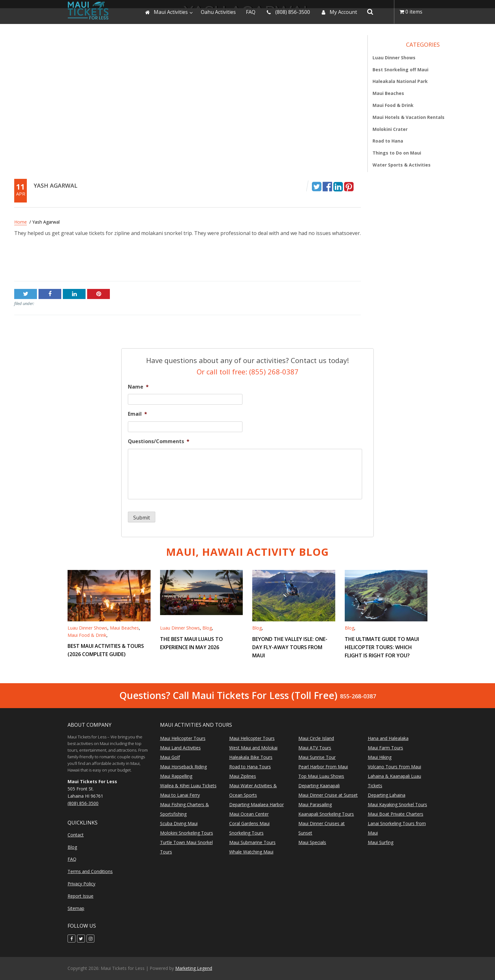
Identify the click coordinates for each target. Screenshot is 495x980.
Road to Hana (388, 141)
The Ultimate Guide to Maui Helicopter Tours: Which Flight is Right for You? (382, 647)
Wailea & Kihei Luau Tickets (188, 786)
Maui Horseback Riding (183, 767)
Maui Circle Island (316, 738)
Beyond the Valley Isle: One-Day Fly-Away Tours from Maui (290, 647)
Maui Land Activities (180, 748)
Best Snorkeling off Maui (400, 70)
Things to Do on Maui (397, 153)
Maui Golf (170, 757)
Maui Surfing (381, 842)
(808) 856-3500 (83, 803)
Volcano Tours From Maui (394, 767)
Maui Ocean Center (249, 814)
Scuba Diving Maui (179, 823)
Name (138, 387)
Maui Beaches (388, 93)
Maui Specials (312, 842)
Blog (207, 628)
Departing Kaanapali (319, 786)
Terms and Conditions (90, 871)
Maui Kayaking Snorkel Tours (397, 804)
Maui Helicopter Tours (183, 738)
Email (137, 414)
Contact (76, 835)
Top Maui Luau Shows (321, 776)
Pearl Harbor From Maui (323, 767)
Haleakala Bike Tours (251, 757)
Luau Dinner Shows (394, 58)
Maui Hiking (380, 757)
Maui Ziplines (243, 776)
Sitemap (76, 908)
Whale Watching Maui (251, 852)
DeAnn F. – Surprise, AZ (42, 261)
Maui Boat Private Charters (396, 814)
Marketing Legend (194, 968)
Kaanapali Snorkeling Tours (326, 814)
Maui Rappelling (176, 776)
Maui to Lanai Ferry (180, 795)
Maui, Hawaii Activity (247, 552)
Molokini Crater (390, 129)
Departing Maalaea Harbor (256, 804)
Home (21, 222)
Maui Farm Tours (385, 748)
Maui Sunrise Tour (317, 757)
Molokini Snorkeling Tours (187, 833)
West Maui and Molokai (253, 748)
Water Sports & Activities (402, 165)
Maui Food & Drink (393, 105)
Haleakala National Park (400, 81)
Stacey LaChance (341, 261)
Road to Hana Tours (250, 767)
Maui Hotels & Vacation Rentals (409, 117)
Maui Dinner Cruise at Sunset (328, 795)
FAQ (72, 859)
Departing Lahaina (387, 795)
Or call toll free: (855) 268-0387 (248, 372)
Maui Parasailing (315, 804)
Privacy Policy (81, 884)
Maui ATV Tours (315, 748)
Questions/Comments (159, 441)
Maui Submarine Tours (252, 842)
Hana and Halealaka (388, 738)
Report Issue (81, 896)
